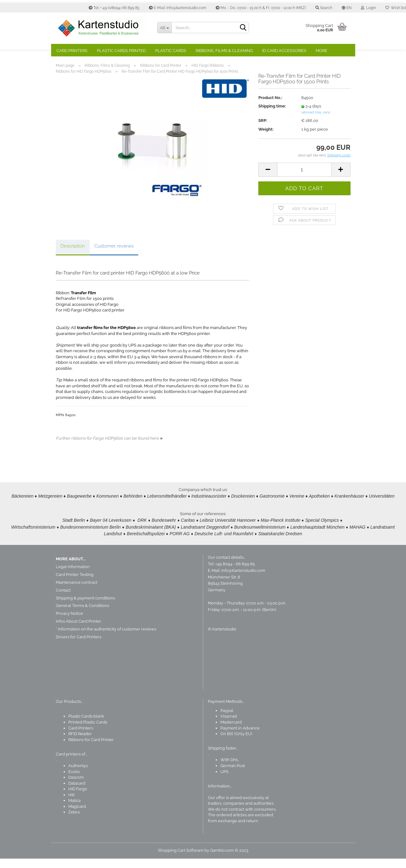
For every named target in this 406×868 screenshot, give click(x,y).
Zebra (74, 821)
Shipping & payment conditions (85, 607)
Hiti (71, 804)
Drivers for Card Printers (79, 646)
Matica (74, 810)
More (322, 51)
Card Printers (72, 51)
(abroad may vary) (316, 122)
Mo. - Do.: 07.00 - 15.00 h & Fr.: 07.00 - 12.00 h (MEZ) (261, 8)
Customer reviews (114, 255)
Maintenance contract (76, 592)
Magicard (77, 816)
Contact (63, 600)
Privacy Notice (69, 623)
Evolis (74, 781)
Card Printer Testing (75, 584)
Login (368, 8)
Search (324, 8)
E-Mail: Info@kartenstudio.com (178, 8)
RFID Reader (80, 743)
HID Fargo (78, 798)
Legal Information (73, 576)
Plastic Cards (171, 51)
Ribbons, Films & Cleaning (224, 51)
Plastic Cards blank (86, 726)
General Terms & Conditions (82, 615)
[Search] (243, 28)
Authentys (78, 775)
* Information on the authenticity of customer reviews (106, 638)
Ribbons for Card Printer (91, 749)
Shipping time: (272, 115)
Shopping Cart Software (181, 860)
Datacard (77, 793)
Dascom (76, 787)
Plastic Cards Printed (121, 51)
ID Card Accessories (284, 51)
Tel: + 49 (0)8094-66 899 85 (114, 8)
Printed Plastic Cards (88, 732)
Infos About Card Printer (79, 631)
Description (73, 255)
